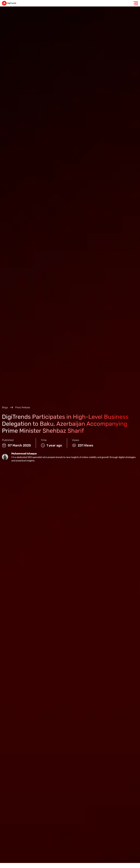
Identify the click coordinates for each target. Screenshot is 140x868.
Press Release (23, 407)
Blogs (5, 407)
